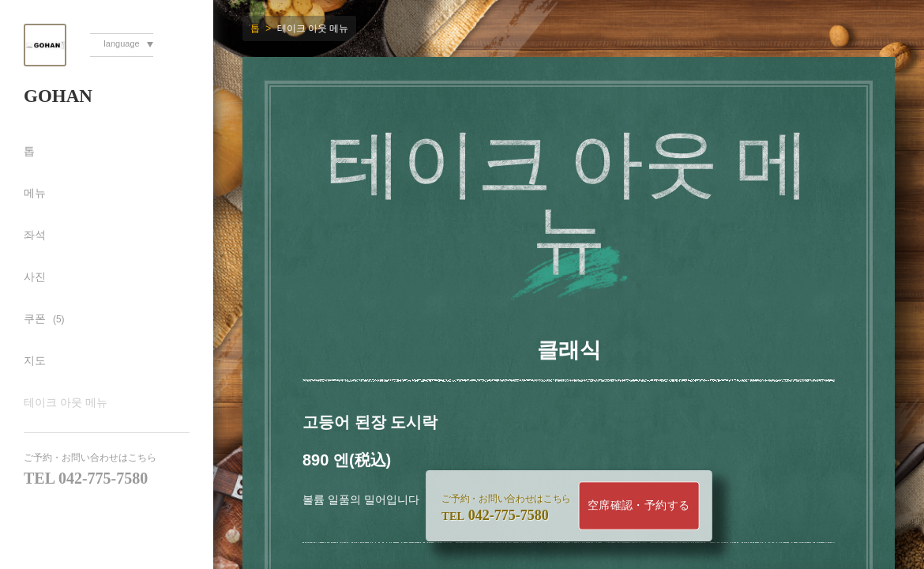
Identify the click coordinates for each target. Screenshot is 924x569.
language (121, 43)
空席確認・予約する (639, 505)
